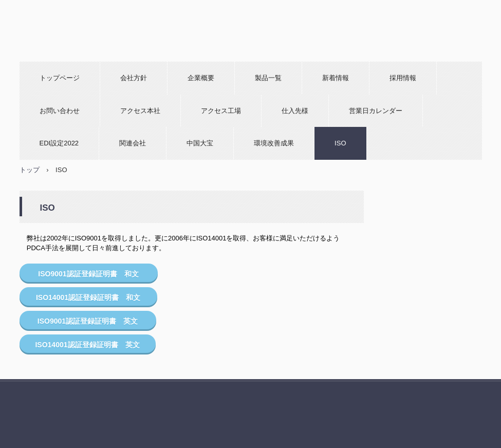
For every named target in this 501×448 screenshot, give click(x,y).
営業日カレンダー (376, 111)
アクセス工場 (221, 111)
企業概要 (201, 78)
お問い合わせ (60, 111)
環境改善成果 (274, 143)
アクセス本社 (140, 111)
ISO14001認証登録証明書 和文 (88, 297)
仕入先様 (295, 111)
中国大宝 (200, 143)
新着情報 (336, 78)
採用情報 (403, 78)
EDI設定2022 (59, 143)
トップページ (60, 78)
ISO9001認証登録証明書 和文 (88, 274)
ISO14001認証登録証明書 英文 (87, 345)
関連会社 (133, 143)
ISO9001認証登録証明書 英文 (88, 321)
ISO (340, 143)
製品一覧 (268, 78)
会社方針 (134, 78)
